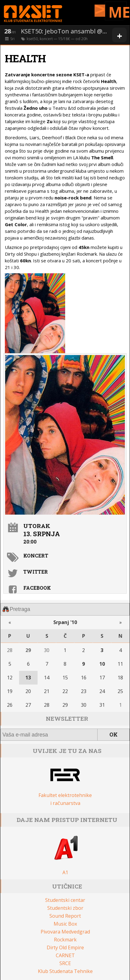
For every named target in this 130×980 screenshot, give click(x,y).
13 (28, 678)
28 (10, 650)
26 (10, 705)
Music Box (65, 924)
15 (65, 678)
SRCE (65, 963)
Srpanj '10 (65, 622)
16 (84, 678)
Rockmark (65, 940)
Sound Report (65, 916)
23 (84, 691)
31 (102, 705)
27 (28, 705)
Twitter (36, 572)
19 (10, 691)
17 (102, 678)
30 (47, 650)
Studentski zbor (65, 908)
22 (65, 691)
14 (47, 678)
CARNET (65, 955)
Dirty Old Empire (65, 947)
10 (102, 664)
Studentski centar (65, 900)
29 (28, 650)
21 (47, 691)
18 (120, 678)
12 (10, 678)
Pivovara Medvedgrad (65, 932)
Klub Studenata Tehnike (65, 971)
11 (120, 664)
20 (28, 691)
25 (120, 691)
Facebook (37, 588)
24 (102, 691)
